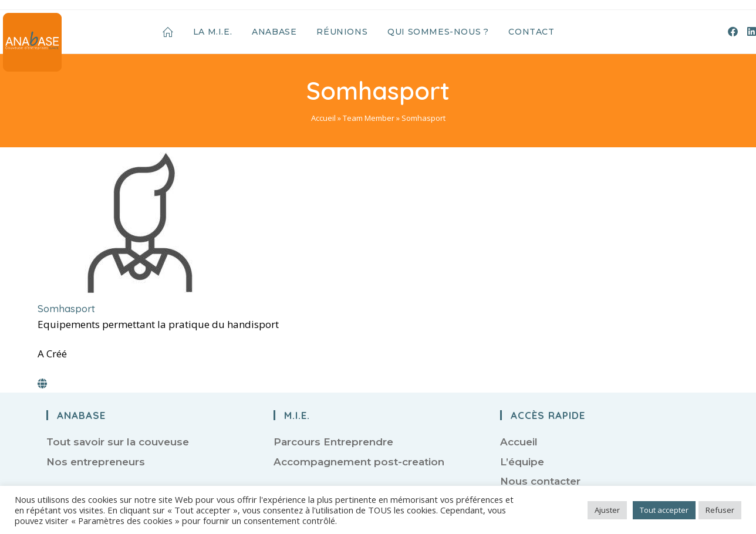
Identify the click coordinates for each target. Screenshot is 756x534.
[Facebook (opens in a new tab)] (733, 31)
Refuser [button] (720, 510)
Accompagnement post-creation (359, 462)
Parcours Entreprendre (333, 442)
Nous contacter (540, 481)
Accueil (323, 118)
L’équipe (522, 462)
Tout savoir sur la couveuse (118, 442)
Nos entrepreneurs (96, 462)
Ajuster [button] (607, 510)
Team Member (369, 118)
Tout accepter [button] (664, 510)
